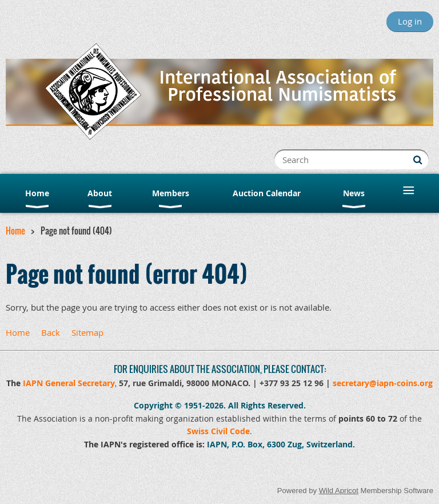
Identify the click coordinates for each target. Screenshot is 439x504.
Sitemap (87, 332)
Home (15, 231)
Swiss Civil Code (218, 431)
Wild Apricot (339, 491)
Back (51, 332)
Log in (410, 21)
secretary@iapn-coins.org (383, 383)
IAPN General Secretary (69, 383)
